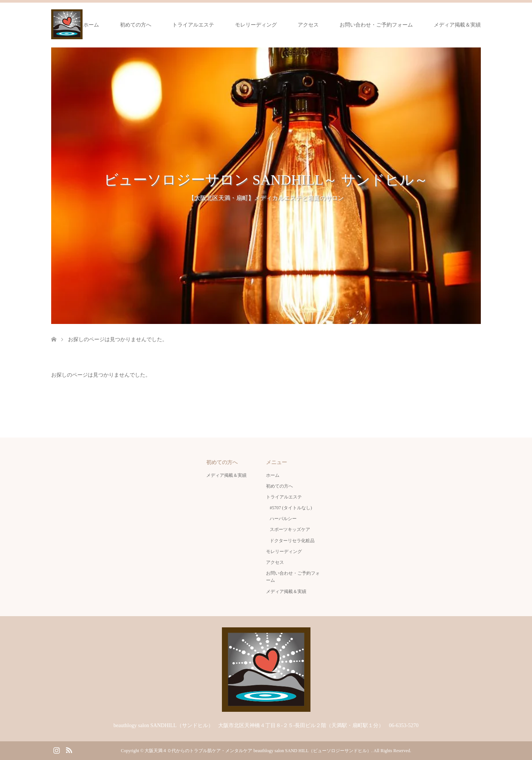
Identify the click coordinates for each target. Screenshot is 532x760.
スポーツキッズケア (290, 529)
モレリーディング (256, 25)
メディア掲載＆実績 (457, 25)
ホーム (91, 25)
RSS (69, 750)
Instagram (56, 750)
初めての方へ (136, 25)
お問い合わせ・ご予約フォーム (376, 25)
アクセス (308, 25)
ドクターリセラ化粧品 (292, 541)
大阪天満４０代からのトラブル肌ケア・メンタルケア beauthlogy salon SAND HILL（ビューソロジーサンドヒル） (258, 751)
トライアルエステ (193, 25)
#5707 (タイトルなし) (291, 508)
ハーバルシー (283, 519)
